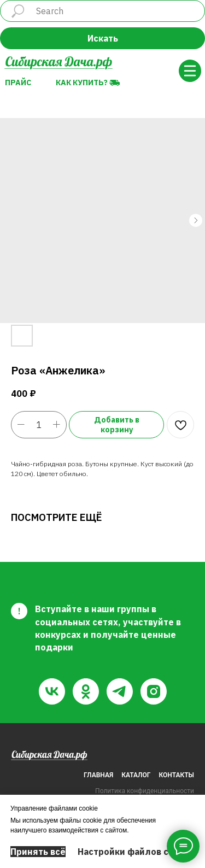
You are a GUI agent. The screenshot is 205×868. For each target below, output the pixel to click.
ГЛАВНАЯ (98, 775)
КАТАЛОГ (136, 775)
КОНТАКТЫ (177, 775)
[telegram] (120, 691)
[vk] (52, 691)
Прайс (18, 83)
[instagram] (154, 691)
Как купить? (82, 83)
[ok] (86, 691)
